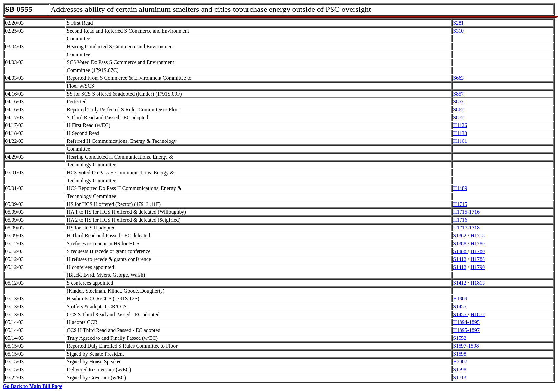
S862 (458, 109)
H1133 (460, 133)
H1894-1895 (466, 322)
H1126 (460, 125)
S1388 (460, 243)
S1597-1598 (466, 346)
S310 (458, 31)
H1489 (460, 188)
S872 (458, 117)
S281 (458, 23)
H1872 (478, 314)
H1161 (460, 141)
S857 (458, 94)
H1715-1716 (466, 212)
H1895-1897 (466, 330)
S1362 (460, 236)
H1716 (460, 220)
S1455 (460, 306)
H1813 (478, 283)
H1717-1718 (466, 228)
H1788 (478, 259)
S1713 (460, 377)
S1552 (460, 338)
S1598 (460, 354)
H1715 (460, 204)
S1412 (460, 259)
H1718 (478, 236)
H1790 (478, 267)
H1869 (460, 299)
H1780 (478, 243)
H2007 (460, 362)
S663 (458, 78)
